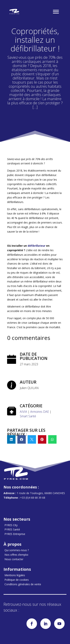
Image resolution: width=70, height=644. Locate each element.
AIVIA (23, 412)
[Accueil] (14, 11)
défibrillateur (36, 246)
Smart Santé (28, 416)
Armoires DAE (40, 412)
